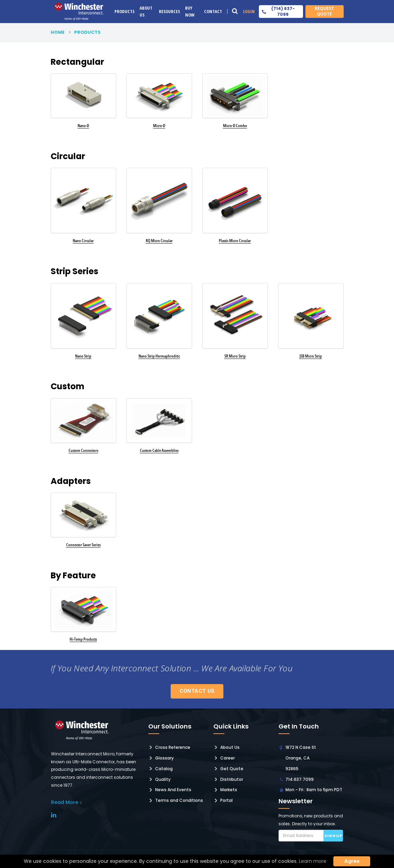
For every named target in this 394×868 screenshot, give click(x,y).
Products (124, 11)
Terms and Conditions (179, 800)
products (87, 32)
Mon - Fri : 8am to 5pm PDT (314, 790)
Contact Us (197, 691)
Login (249, 11)
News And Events (173, 790)
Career (228, 758)
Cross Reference (173, 747)
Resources (169, 11)
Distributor (232, 779)
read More (65, 802)
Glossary (164, 758)
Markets (229, 790)
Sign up (333, 836)
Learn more (313, 861)
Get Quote (232, 769)
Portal (226, 800)
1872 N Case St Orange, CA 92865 (301, 758)
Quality (163, 779)
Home (58, 32)
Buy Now (190, 11)
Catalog (164, 769)
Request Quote (324, 11)
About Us (146, 11)
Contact (213, 11)
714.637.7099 (300, 779)
